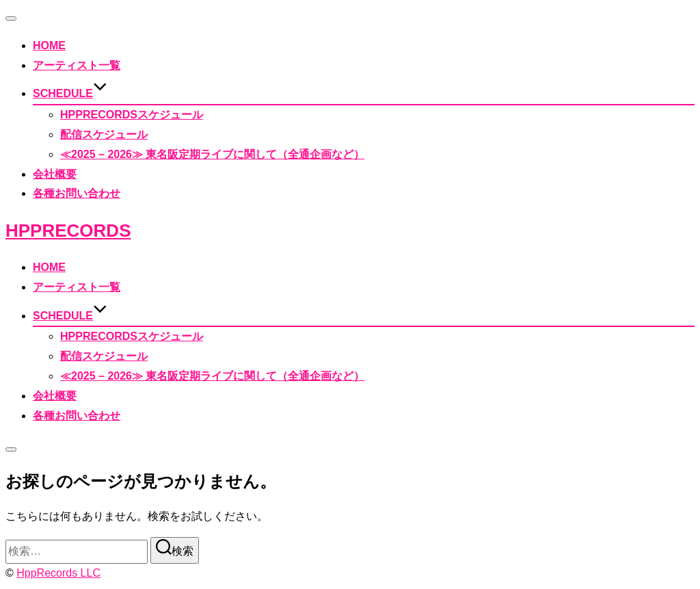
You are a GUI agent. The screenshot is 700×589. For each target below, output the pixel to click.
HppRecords (68, 231)
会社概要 (55, 174)
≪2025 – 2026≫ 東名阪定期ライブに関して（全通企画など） (212, 154)
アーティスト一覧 (77, 65)
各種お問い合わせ (77, 193)
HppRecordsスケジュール (132, 115)
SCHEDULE (70, 93)
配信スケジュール (104, 134)
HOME (49, 45)
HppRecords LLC (58, 573)
